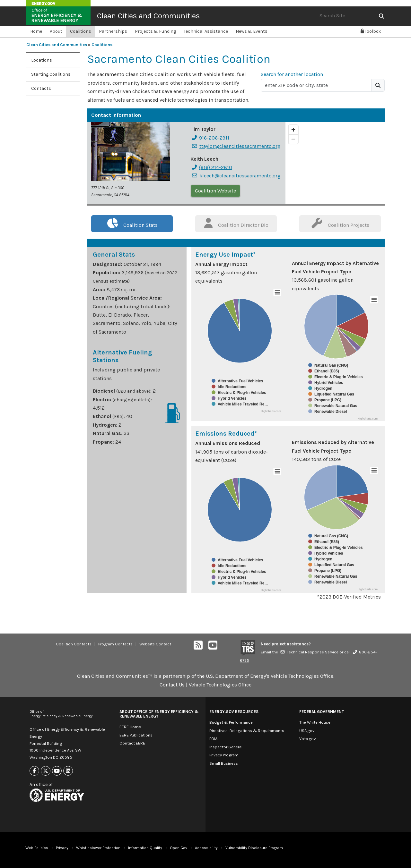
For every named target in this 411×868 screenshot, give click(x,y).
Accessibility (206, 848)
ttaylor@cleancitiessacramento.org (236, 146)
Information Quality (145, 848)
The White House (315, 722)
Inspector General (226, 747)
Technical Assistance (206, 31)
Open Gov (179, 848)
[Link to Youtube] (57, 771)
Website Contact (155, 644)
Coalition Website (215, 191)
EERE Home (130, 727)
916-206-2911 (210, 138)
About (56, 31)
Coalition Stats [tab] (132, 223)
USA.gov (307, 731)
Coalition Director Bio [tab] (236, 223)
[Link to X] (46, 771)
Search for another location (292, 74)
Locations (42, 60)
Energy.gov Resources (234, 712)
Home (36, 31)
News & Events (252, 31)
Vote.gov (307, 739)
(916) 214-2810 (212, 167)
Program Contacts (115, 644)
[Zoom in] (293, 130)
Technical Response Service (309, 652)
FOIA (213, 739)
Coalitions (81, 31)
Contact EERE (132, 743)
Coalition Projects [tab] (340, 223)
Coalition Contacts (74, 644)
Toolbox (371, 31)
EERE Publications (136, 735)
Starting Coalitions (51, 74)
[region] (335, 163)
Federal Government (322, 712)
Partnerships (113, 31)
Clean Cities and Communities (148, 16)
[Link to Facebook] (34, 771)
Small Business (224, 763)
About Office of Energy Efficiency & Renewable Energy (159, 714)
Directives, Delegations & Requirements (247, 731)
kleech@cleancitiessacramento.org (236, 176)
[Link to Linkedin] (68, 771)
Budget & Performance (231, 722)
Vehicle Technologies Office (220, 685)
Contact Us (172, 685)
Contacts (41, 88)
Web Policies (37, 848)
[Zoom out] (293, 139)
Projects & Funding (155, 31)
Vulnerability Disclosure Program (254, 848)
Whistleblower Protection (98, 848)
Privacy (62, 848)
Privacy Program (224, 755)
